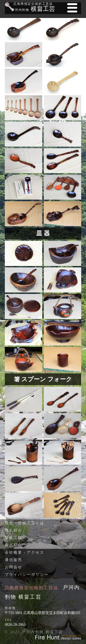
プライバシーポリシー (27, 575)
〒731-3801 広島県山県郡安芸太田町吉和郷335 (43, 613)
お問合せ (14, 567)
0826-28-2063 (15, 625)
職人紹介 (14, 530)
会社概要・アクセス (25, 552)
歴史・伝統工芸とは (25, 523)
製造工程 (14, 538)
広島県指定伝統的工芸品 (32, 588)
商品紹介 (14, 545)
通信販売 (14, 560)
